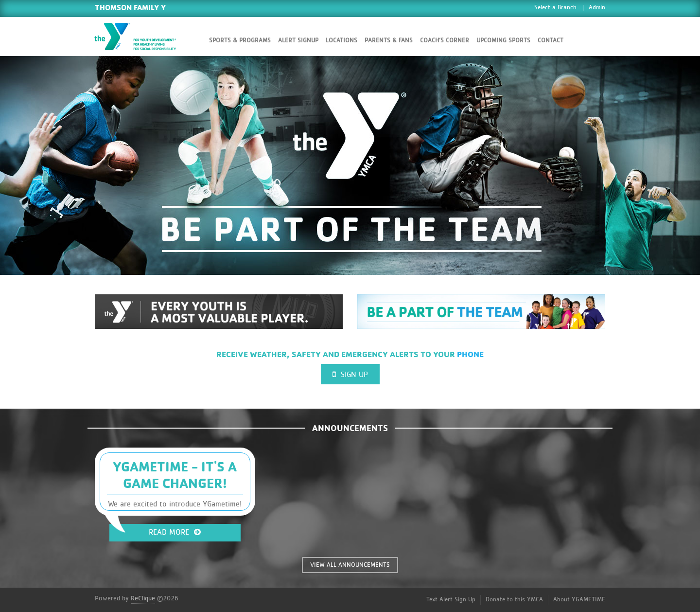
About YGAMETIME (579, 600)
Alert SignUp (298, 41)
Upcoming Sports (503, 41)
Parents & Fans (389, 41)
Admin (597, 8)
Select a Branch (555, 8)
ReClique (143, 598)
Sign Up (350, 374)
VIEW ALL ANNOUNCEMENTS (350, 565)
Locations (341, 41)
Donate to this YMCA (514, 600)
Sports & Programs (240, 41)
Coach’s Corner (445, 41)
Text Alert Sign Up (451, 600)
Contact (551, 41)
